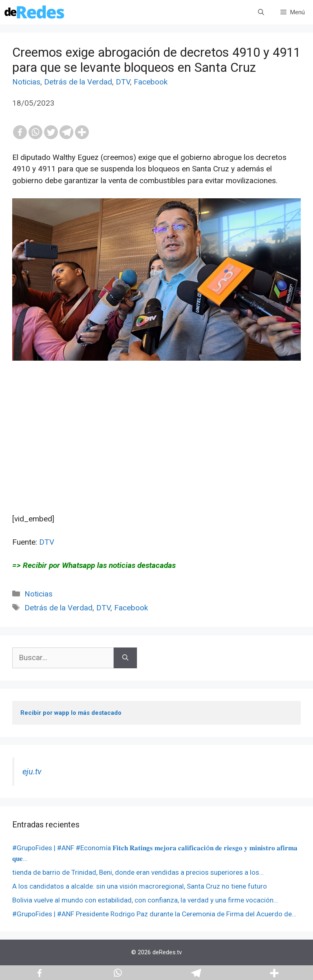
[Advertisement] (156, 456)
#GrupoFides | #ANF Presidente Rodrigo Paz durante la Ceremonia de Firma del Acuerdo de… (154, 914)
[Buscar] (125, 658)
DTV (123, 82)
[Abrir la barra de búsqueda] (261, 12)
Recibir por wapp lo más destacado (71, 713)
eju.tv (32, 772)
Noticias (26, 82)
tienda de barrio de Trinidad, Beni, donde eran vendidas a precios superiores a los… (138, 872)
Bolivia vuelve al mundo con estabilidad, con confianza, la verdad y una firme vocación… (145, 900)
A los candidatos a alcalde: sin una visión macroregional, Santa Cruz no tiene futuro (140, 886)
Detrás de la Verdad (78, 82)
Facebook (151, 82)
